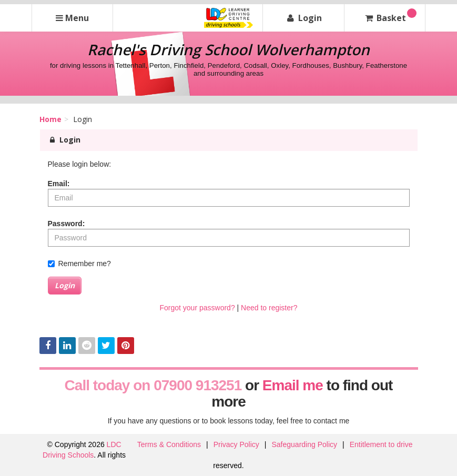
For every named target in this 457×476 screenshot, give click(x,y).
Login (65, 285)
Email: (59, 184)
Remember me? (79, 264)
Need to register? (269, 308)
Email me (293, 385)
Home (50, 119)
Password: (67, 224)
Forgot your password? (197, 308)
